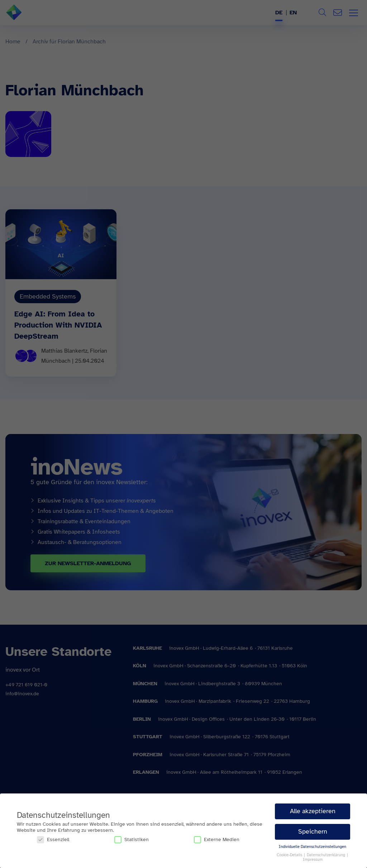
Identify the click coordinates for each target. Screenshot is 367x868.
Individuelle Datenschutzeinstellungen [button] (313, 847)
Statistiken (132, 840)
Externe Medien (217, 840)
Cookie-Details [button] (290, 855)
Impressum (313, 860)
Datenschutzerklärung (327, 855)
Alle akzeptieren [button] (313, 811)
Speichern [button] (313, 831)
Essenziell (53, 840)
